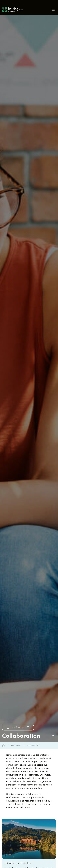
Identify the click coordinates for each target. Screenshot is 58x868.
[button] (53, 10)
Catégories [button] (18, 727)
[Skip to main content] (53, 734)
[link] (29, 863)
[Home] (3, 745)
